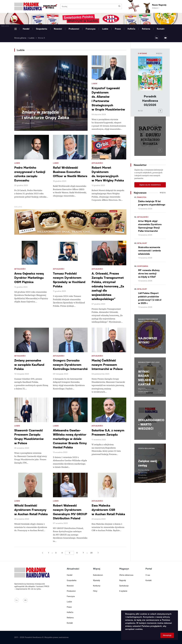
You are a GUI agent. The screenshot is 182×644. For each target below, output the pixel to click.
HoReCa (131, 29)
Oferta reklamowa (126, 575)
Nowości (58, 29)
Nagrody (123, 580)
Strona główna (20, 38)
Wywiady (96, 580)
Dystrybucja (124, 586)
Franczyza (91, 29)
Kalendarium (98, 575)
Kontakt (161, 29)
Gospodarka (42, 29)
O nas (148, 575)
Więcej (159, 53)
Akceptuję (167, 635)
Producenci (74, 29)
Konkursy (97, 586)
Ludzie (105, 29)
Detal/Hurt (142, 243)
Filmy (95, 591)
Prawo (118, 29)
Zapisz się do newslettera (150, 185)
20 (91, 553)
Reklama (146, 29)
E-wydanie (123, 591)
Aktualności (143, 217)
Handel (26, 29)
